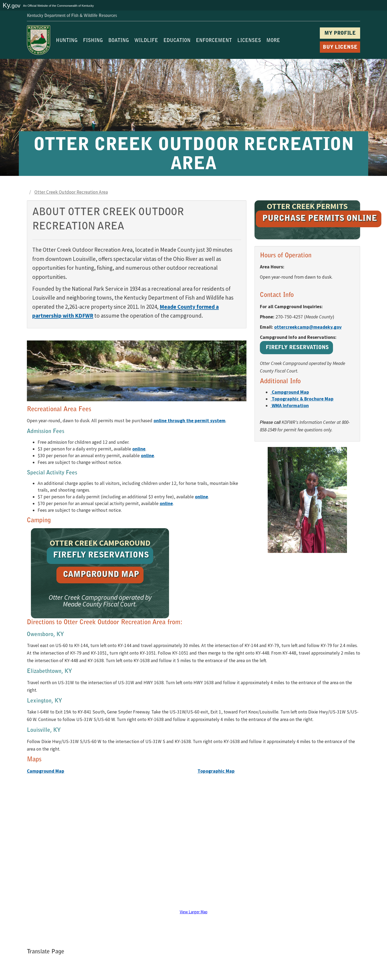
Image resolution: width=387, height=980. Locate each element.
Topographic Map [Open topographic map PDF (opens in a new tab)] (216, 771)
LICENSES (249, 41)
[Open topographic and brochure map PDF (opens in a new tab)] (302, 399)
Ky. (12, 5)
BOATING (119, 41)
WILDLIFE (146, 41)
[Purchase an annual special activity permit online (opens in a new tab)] (166, 503)
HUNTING (67, 41)
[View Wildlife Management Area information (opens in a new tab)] (290, 406)
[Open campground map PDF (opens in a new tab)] (290, 392)
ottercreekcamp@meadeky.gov (308, 327)
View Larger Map (194, 912)
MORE (273, 41)
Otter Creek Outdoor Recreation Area (71, 192)
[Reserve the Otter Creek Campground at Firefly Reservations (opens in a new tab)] (296, 349)
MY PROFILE (340, 33)
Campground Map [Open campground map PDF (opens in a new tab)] (46, 771)
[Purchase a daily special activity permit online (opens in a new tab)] (201, 497)
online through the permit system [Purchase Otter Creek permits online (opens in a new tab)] (189, 421)
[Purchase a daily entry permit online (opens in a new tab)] (139, 449)
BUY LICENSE (340, 47)
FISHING (93, 41)
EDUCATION (177, 41)
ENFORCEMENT (214, 41)
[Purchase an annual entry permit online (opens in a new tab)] (147, 456)
